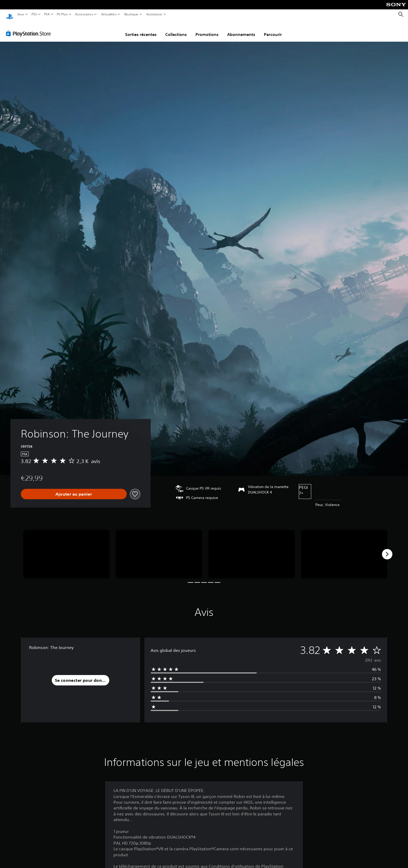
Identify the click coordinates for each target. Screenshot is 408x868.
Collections (176, 29)
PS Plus (62, 14)
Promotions (207, 29)
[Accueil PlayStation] (10, 14)
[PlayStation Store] (30, 28)
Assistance (154, 14)
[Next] (387, 549)
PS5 (34, 14)
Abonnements (241, 29)
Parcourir (273, 29)
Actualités (109, 14)
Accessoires (84, 14)
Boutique (131, 14)
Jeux (21, 14)
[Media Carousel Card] (66, 549)
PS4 (47, 14)
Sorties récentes (141, 29)
